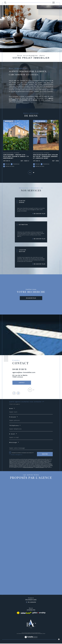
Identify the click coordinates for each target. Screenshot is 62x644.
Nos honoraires (19, 634)
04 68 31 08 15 (19, 370)
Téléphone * (15, 426)
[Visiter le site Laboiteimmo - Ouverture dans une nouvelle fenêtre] (31, 639)
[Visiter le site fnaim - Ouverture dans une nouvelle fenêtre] (18, 613)
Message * (14, 443)
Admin (33, 634)
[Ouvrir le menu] (54, 3)
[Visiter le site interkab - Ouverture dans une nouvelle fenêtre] (26, 613)
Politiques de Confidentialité (28, 468)
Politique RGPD (40, 634)
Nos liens (36, 634)
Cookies (44, 634)
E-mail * (13, 434)
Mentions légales (29, 634)
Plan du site (24, 634)
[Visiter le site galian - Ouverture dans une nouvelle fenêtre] (39, 613)
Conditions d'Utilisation (40, 468)
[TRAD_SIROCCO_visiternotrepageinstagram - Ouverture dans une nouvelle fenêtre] (18, 394)
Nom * (12, 409)
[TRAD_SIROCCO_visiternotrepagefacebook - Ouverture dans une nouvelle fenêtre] (14, 394)
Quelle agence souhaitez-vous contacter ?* (27, 402)
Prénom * (14, 418)
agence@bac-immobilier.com (24, 373)
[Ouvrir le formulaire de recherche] (5, 3)
